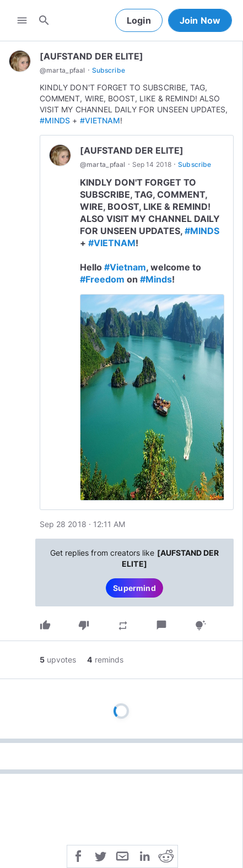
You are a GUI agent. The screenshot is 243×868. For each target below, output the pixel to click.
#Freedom (102, 279)
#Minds (156, 279)
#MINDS (55, 120)
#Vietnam (125, 267)
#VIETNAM (100, 120)
